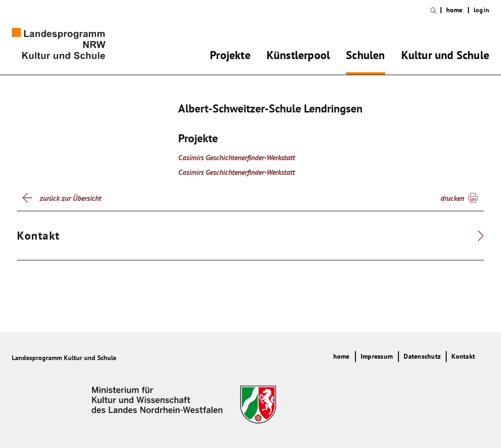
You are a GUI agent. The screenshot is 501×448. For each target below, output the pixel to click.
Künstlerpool (298, 57)
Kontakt (463, 356)
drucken (452, 198)
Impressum (377, 356)
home (454, 10)
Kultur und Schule (445, 57)
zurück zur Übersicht (70, 198)
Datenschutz (422, 356)
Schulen (365, 57)
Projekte (230, 57)
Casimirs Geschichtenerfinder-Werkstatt (237, 157)
